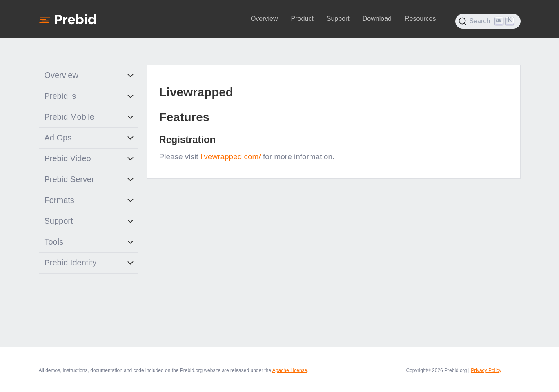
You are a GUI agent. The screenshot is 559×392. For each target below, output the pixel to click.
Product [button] (302, 19)
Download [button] (377, 19)
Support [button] (338, 19)
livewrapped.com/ (231, 157)
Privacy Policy (486, 370)
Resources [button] (420, 19)
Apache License (290, 370)
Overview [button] (264, 19)
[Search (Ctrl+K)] (488, 21)
